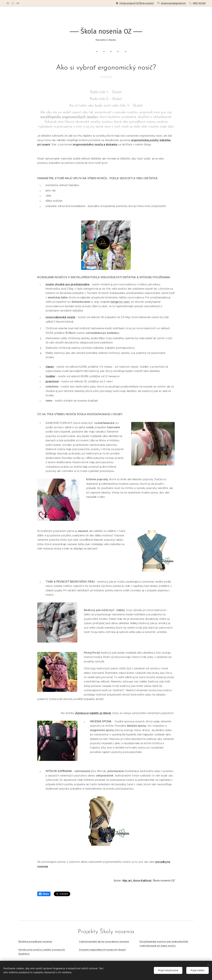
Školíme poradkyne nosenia (35, 941)
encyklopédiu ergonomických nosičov (69, 117)
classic (50, 367)
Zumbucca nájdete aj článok (93, 713)
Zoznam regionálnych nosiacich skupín (102, 950)
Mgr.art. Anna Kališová (137, 881)
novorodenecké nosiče (60, 317)
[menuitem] (72, 52)
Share (44, 894)
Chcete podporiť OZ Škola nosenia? (137, 3)
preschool (52, 381)
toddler (50, 376)
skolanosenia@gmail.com (173, 3)
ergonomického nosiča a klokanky (95, 144)
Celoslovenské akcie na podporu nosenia (104, 941)
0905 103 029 (199, 3)
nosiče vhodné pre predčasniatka (67, 284)
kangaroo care (120, 302)
